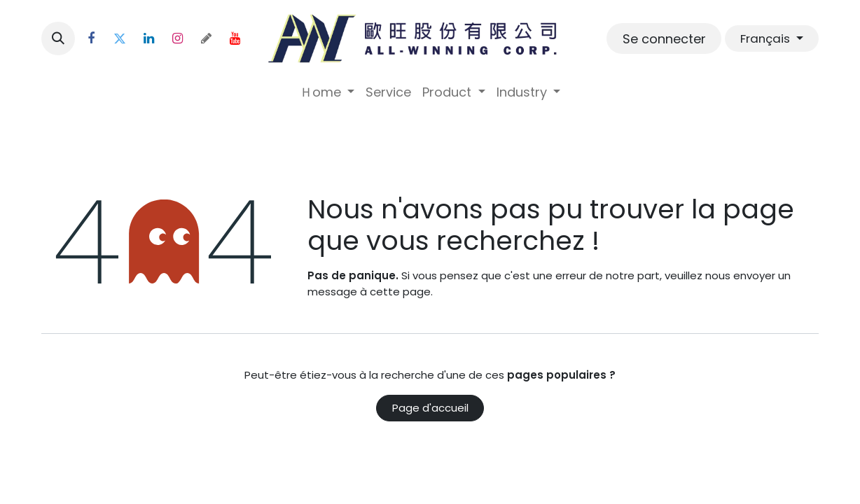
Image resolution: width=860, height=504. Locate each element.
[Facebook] (91, 38)
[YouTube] (235, 38)
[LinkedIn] (148, 38)
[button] (58, 38)
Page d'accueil (430, 408)
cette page (400, 292)
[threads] (206, 38)
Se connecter (664, 39)
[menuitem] (327, 92)
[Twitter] (120, 38)
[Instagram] (177, 38)
